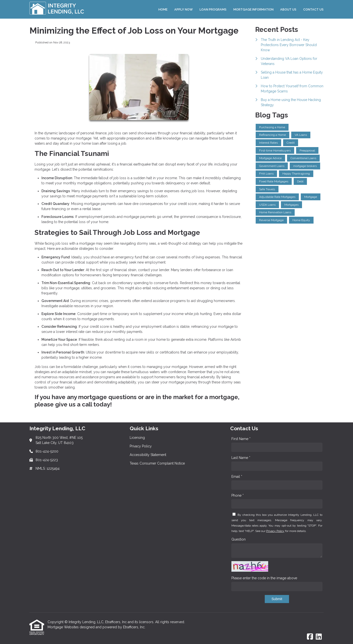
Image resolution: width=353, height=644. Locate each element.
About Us (288, 9)
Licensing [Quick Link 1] (137, 438)
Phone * (238, 495)
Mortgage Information (253, 9)
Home (163, 9)
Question (239, 539)
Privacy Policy (275, 531)
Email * (237, 477)
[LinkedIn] (319, 637)
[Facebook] (310, 637)
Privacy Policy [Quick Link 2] (141, 446)
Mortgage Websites (64, 627)
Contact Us (313, 9)
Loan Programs (213, 9)
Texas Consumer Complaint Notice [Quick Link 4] (157, 463)
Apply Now (183, 9)
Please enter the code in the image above (264, 578)
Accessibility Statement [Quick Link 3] (148, 455)
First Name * (241, 439)
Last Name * (241, 458)
